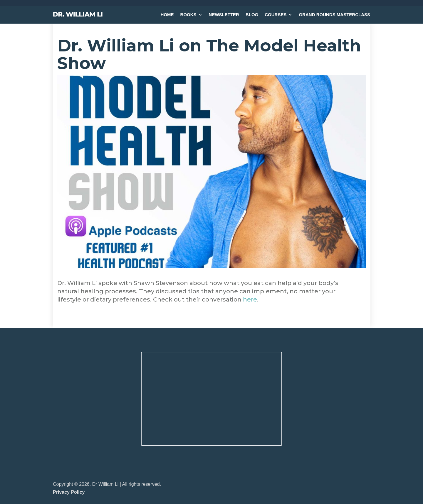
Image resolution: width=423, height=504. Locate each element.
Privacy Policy (69, 492)
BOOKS (188, 15)
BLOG (252, 15)
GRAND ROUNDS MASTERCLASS (334, 15)
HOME (167, 15)
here (250, 299)
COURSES (276, 15)
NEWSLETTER (224, 15)
